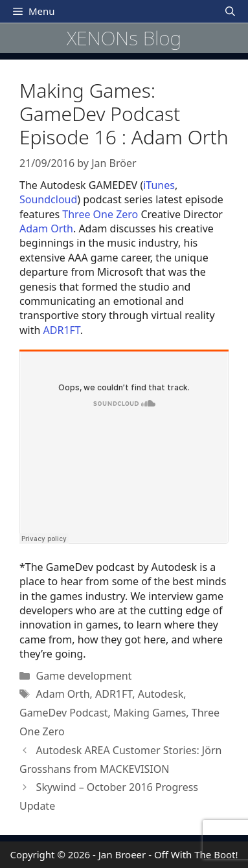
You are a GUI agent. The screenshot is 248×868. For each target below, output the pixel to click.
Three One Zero (100, 214)
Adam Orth (46, 228)
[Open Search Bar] (230, 11)
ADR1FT (62, 330)
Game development (84, 676)
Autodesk (161, 694)
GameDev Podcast (64, 713)
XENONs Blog (124, 38)
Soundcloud (48, 199)
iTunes (159, 185)
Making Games (150, 713)
